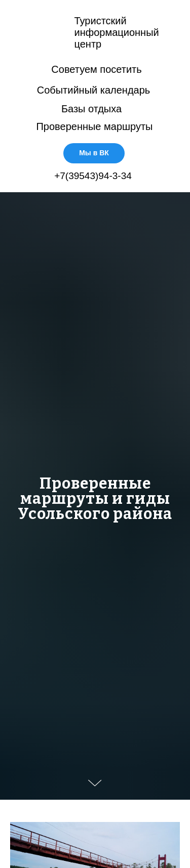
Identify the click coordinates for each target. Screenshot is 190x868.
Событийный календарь (94, 90)
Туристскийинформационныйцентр (117, 32)
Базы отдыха (91, 109)
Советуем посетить (96, 69)
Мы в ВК (94, 153)
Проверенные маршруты (94, 126)
